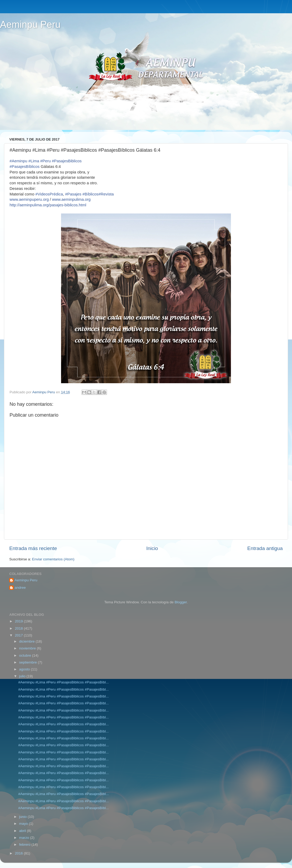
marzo (25, 838)
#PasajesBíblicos (25, 167)
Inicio (152, 548)
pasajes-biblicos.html (48, 205)
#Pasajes (73, 194)
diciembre (27, 641)
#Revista (106, 194)
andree (20, 588)
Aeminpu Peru (30, 25)
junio (23, 817)
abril (23, 831)
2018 (19, 628)
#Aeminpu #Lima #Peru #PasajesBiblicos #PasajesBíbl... (64, 682)
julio (23, 676)
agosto (25, 669)
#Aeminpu (18, 161)
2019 (19, 621)
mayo (24, 824)
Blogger (181, 602)
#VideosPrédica (49, 194)
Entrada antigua (265, 548)
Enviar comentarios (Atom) (53, 559)
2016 (19, 853)
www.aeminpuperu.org (29, 199)
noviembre (28, 648)
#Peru (46, 161)
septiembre (29, 662)
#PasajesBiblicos (67, 161)
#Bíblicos (91, 194)
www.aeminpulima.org (71, 199)
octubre (26, 655)
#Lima (34, 161)
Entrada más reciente (33, 548)
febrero (25, 845)
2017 (19, 635)
